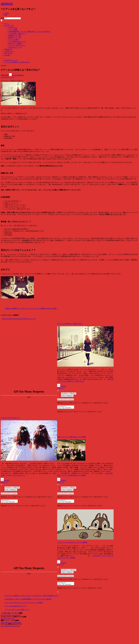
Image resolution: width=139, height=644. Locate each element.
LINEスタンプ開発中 (15, 43)
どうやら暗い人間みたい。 (17, 34)
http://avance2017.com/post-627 (10, 626)
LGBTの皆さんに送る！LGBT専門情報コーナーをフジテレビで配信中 (28, 599)
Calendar (7, 55)
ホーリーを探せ (14, 39)
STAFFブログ (13, 28)
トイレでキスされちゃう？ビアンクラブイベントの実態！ (24, 603)
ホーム (7, 24)
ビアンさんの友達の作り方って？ (16, 606)
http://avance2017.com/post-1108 (11, 622)
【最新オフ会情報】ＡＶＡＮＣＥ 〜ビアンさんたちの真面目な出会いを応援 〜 (31, 308)
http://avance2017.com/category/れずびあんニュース (19, 319)
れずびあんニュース (15, 47)
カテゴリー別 (9, 26)
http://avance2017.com (8, 619)
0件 (19, 75)
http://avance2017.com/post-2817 (11, 615)
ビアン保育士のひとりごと (17, 41)
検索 (2, 18)
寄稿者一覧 (8, 49)
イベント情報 (13, 30)
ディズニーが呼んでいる (17, 45)
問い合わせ (8, 53)
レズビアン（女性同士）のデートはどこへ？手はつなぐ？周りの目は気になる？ (32, 596)
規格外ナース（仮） (15, 38)
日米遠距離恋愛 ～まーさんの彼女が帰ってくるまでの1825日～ (30, 32)
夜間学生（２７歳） (15, 36)
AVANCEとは (9, 51)
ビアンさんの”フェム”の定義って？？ (17, 610)
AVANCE (7, 4)
